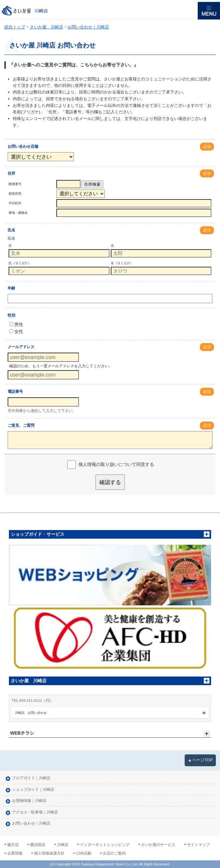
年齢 (11, 288)
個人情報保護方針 (49, 853)
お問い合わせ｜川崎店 (31, 823)
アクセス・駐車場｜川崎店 (35, 812)
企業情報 (15, 853)
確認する (110, 482)
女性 (16, 332)
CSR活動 (84, 853)
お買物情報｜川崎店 (29, 801)
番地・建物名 (18, 213)
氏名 (11, 230)
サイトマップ (198, 845)
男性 (16, 325)
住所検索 (92, 184)
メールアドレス (21, 347)
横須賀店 (38, 845)
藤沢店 (13, 845)
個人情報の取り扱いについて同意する (116, 464)
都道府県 (15, 194)
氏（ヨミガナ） (20, 263)
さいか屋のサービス (158, 845)
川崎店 (63, 845)
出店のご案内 (114, 853)
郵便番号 (15, 184)
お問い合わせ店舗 (23, 146)
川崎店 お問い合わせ (31, 713)
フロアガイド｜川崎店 (31, 778)
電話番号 (15, 392)
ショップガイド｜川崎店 (33, 790)
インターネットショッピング (105, 845)
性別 (11, 315)
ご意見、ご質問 (21, 425)
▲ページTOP (200, 760)
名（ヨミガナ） (122, 263)
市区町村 (15, 203)
